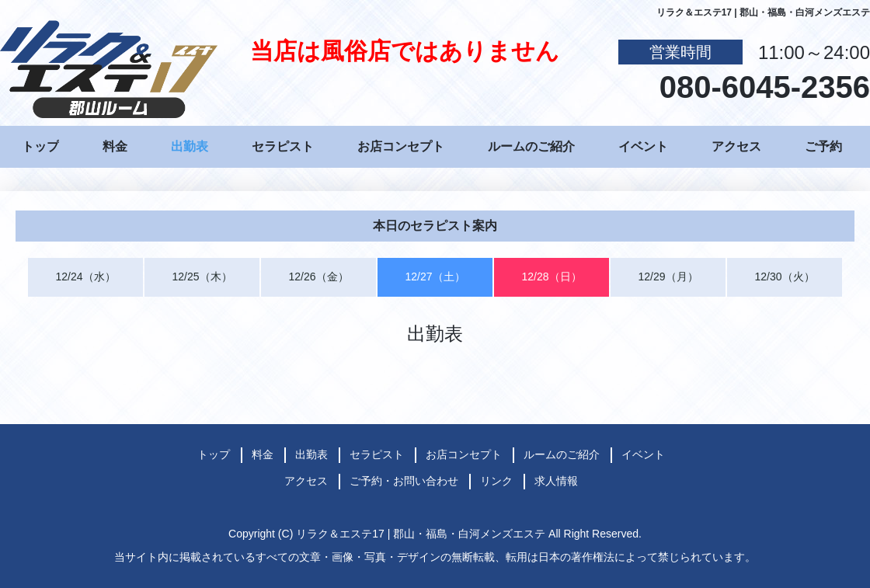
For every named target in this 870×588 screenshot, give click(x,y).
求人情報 (556, 481)
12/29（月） (668, 277)
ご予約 (823, 146)
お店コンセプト (401, 146)
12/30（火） (784, 277)
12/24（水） (85, 277)
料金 (115, 146)
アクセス (736, 146)
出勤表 (190, 146)
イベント (643, 146)
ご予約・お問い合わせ (404, 481)
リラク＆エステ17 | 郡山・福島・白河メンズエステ (421, 534)
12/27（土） (435, 277)
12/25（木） (202, 277)
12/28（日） (551, 277)
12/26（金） (318, 277)
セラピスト (283, 146)
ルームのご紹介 (531, 146)
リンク (496, 481)
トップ (40, 146)
